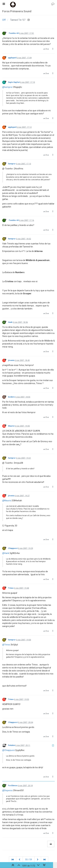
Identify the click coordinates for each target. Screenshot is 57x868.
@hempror (7, 87)
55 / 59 (29, 860)
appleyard (12, 58)
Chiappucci (13, 548)
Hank (10, 322)
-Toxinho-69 (13, 33)
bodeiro (11, 397)
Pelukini (11, 745)
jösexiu (11, 360)
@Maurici (7, 501)
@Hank (6, 553)
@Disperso (7, 790)
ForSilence (13, 786)
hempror (12, 164)
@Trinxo (6, 645)
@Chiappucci (9, 750)
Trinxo (11, 588)
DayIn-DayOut (14, 82)
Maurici (11, 426)
